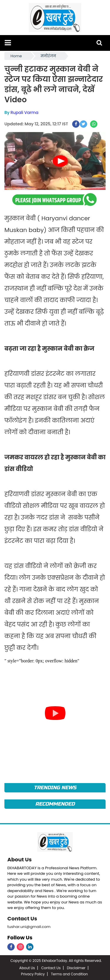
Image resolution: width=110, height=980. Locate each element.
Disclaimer (76, 968)
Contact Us (22, 918)
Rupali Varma (24, 112)
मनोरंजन (48, 56)
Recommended (55, 804)
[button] (8, 43)
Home (16, 56)
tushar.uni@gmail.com (29, 927)
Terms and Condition (70, 974)
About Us (20, 859)
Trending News (55, 788)
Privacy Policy (33, 974)
